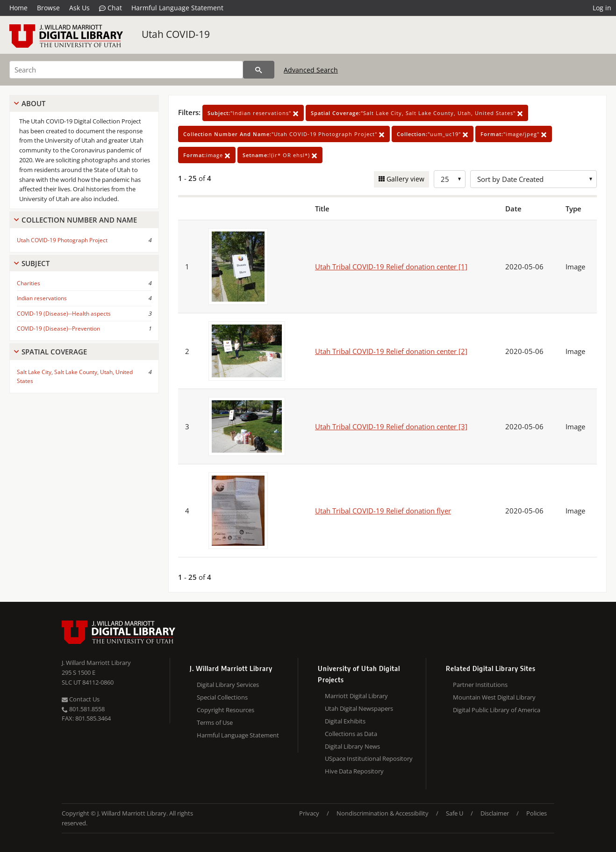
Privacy (309, 813)
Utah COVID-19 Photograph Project (62, 240)
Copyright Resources (226, 710)
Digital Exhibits (345, 721)
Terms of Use (215, 722)
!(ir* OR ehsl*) (280, 155)
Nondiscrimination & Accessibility (383, 813)
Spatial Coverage (54, 352)
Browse (48, 8)
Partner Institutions (480, 685)
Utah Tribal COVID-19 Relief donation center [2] (391, 351)
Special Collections (222, 697)
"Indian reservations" (253, 113)
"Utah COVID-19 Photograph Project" (284, 134)
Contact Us (81, 699)
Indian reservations (42, 298)
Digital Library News (352, 746)
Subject (36, 263)
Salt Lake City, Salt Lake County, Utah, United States (75, 376)
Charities (29, 283)
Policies (537, 813)
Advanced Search (311, 70)
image (207, 155)
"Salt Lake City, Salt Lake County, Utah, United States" (417, 113)
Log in (602, 8)
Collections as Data (351, 734)
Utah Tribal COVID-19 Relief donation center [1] (391, 267)
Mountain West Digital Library (494, 697)
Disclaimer (495, 813)
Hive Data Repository (354, 771)
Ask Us (79, 8)
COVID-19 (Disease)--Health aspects (64, 314)
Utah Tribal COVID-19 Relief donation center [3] (391, 426)
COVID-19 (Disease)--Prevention (58, 329)
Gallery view (405, 179)
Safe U (455, 813)
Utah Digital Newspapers (359, 708)
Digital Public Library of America (497, 710)
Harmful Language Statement (177, 8)
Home (18, 8)
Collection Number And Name (79, 220)
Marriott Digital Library (356, 696)
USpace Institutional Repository (369, 758)
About (33, 103)
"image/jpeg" (514, 134)
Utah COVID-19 (176, 34)
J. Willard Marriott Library (96, 663)
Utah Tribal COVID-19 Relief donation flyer (383, 511)
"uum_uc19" (433, 134)
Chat (111, 8)
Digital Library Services (228, 685)
